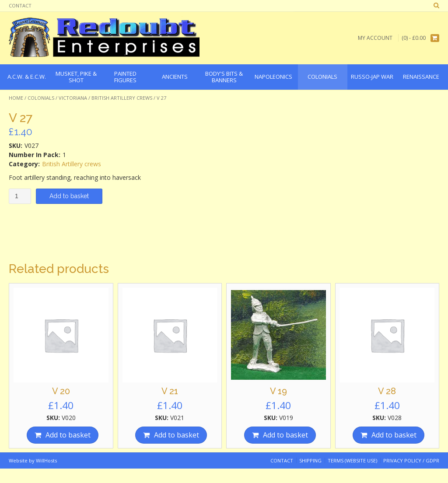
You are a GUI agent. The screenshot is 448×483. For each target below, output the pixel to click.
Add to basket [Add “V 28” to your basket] (394, 435)
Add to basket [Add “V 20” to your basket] (68, 435)
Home (16, 98)
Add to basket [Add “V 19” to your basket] (285, 435)
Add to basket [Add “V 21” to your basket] (177, 435)
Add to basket (69, 196)
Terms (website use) (352, 460)
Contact (20, 5)
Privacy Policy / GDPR (411, 460)
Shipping (310, 460)
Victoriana (73, 98)
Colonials (41, 98)
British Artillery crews (122, 98)
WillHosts (46, 460)
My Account (375, 38)
